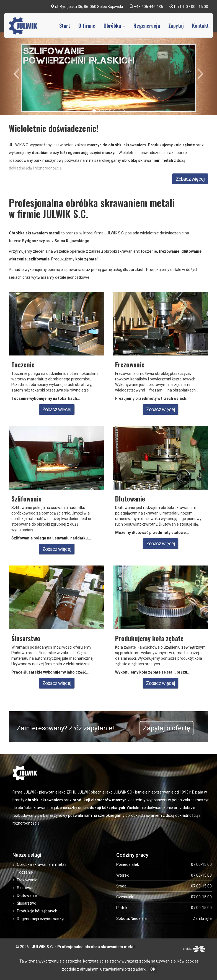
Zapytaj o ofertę (166, 728)
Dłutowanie (27, 895)
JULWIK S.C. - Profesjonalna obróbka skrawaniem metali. (84, 947)
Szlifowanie (27, 888)
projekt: (194, 949)
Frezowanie (27, 880)
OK (153, 969)
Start (65, 25)
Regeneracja (147, 25)
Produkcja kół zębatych (37, 911)
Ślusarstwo (27, 903)
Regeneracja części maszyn (41, 919)
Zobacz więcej (190, 179)
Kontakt (200, 25)
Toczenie (25, 872)
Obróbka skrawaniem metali (42, 864)
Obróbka (114, 25)
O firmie (87, 25)
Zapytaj (176, 25)
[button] (16, 74)
